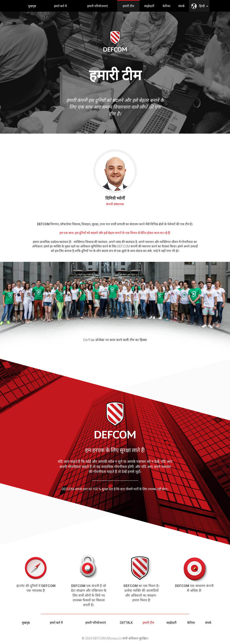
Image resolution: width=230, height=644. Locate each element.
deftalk (126, 623)
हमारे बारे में (60, 6)
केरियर (167, 6)
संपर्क (181, 6)
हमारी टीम (128, 6)
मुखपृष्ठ (32, 6)
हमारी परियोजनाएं (97, 6)
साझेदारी (149, 6)
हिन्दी (203, 6)
